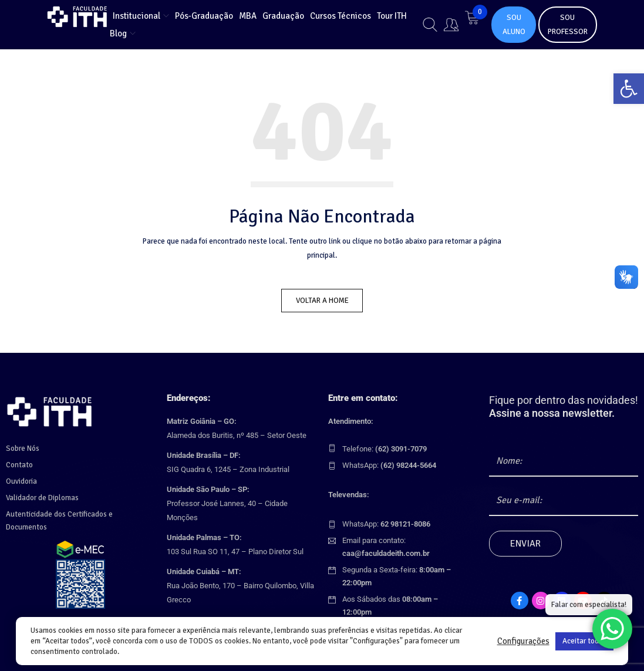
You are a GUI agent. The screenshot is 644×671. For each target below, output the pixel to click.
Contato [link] (19, 463)
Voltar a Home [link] (322, 301)
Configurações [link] (523, 641)
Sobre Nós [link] (23, 447)
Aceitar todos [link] (584, 641)
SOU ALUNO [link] (514, 25)
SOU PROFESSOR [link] (568, 25)
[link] (629, 89)
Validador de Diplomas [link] (42, 496)
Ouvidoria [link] (21, 480)
